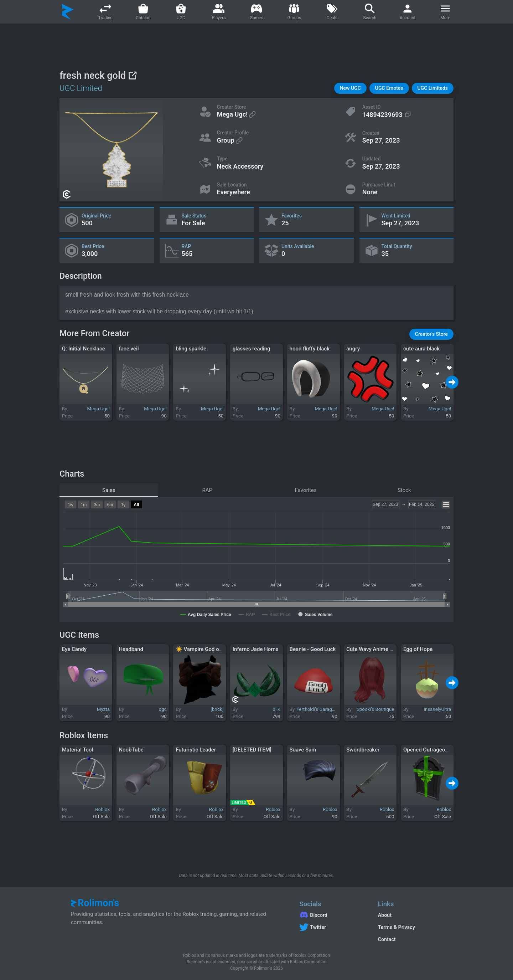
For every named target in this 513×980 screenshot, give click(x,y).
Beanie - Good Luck (313, 649)
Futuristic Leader (196, 750)
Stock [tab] (404, 490)
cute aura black (421, 349)
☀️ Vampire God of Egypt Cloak (213, 649)
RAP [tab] (208, 490)
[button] (350, 88)
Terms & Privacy (397, 927)
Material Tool (78, 750)
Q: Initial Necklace (84, 349)
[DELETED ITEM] (252, 750)
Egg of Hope (418, 649)
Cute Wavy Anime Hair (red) (379, 649)
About (385, 915)
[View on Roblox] (132, 75)
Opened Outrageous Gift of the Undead (449, 750)
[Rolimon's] (68, 12)
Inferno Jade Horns (256, 649)
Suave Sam (303, 750)
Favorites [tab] (306, 490)
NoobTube (131, 750)
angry (353, 349)
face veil (129, 349)
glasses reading (252, 349)
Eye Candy (74, 649)
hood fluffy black (310, 349)
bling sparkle (191, 349)
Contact (387, 939)
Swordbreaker (363, 750)
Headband (131, 649)
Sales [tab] (109, 490)
